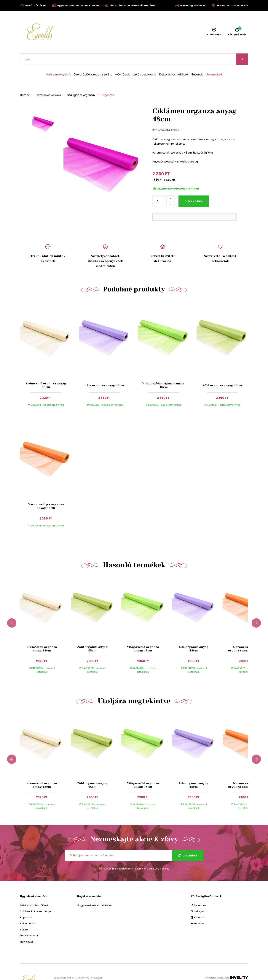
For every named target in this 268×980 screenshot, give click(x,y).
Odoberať (188, 844)
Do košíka (195, 190)
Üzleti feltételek (29, 924)
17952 (175, 118)
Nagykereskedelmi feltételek (95, 894)
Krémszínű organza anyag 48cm (46, 373)
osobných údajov (145, 857)
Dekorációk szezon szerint (93, 63)
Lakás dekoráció (145, 63)
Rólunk (24, 918)
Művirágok (122, 63)
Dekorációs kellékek (174, 63)
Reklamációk (28, 912)
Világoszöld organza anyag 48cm (163, 373)
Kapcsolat (26, 906)
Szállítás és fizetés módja (35, 900)
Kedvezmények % (58, 63)
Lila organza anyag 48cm (105, 374)
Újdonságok (214, 63)
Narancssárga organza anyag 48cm (46, 494)
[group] (45, 616)
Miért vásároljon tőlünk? (34, 894)
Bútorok (197, 63)
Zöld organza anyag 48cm (222, 374)
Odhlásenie (163, 857)
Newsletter (27, 930)
